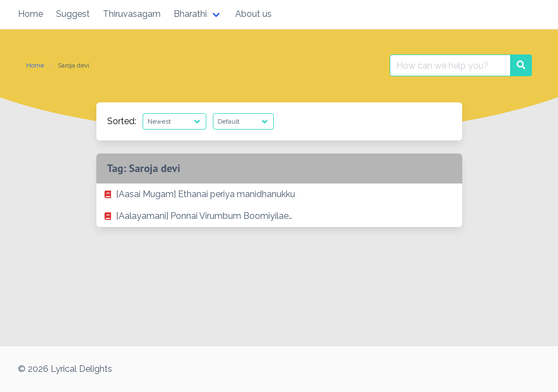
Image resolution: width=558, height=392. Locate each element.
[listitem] (279, 194)
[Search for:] (450, 65)
